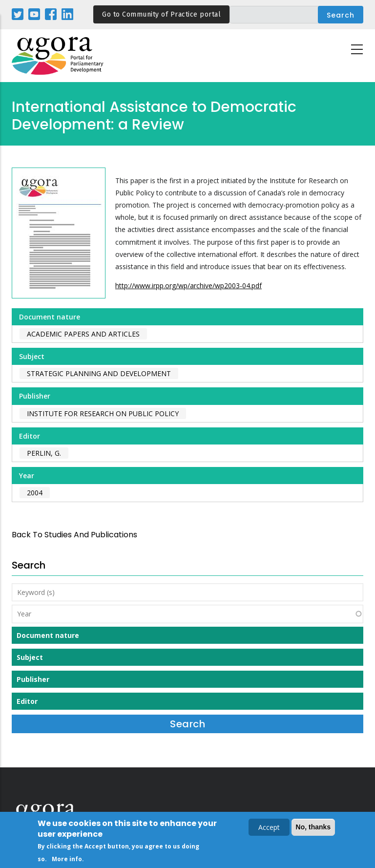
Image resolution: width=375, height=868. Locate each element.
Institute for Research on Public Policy (103, 413)
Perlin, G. (44, 453)
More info (67, 860)
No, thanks (313, 828)
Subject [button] (30, 657)
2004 (35, 493)
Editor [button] (27, 701)
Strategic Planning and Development (99, 373)
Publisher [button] (33, 679)
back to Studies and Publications (74, 535)
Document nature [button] (48, 635)
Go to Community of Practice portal (161, 14)
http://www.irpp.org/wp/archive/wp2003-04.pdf (188, 286)
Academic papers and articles (83, 334)
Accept (269, 828)
